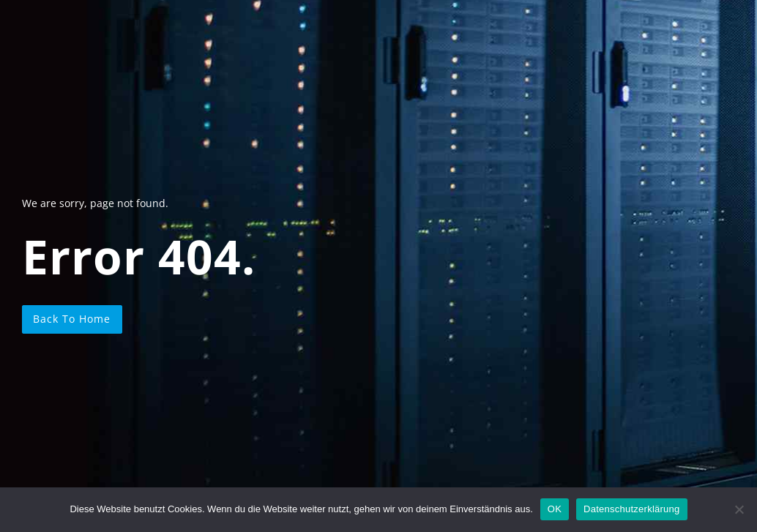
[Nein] (739, 509)
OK (555, 509)
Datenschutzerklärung (631, 509)
